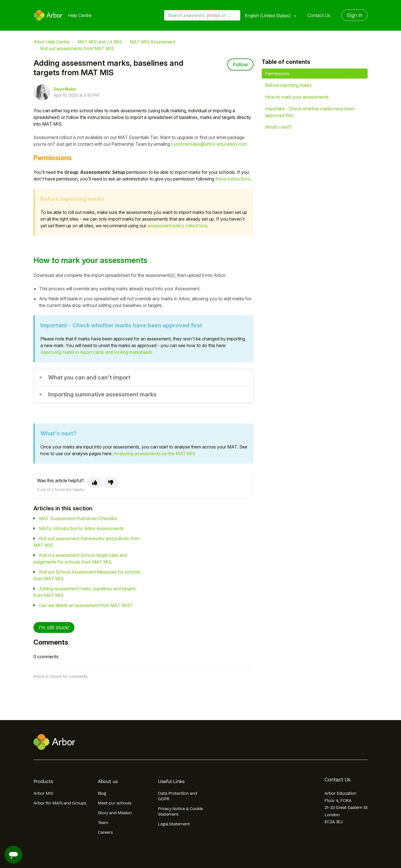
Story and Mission (115, 813)
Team (103, 822)
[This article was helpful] (95, 483)
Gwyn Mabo (65, 89)
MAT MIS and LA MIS (100, 42)
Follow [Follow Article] (240, 64)
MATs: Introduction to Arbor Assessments (81, 528)
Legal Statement (174, 824)
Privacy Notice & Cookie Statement (180, 811)
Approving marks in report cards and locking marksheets (96, 352)
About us (108, 781)
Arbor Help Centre (52, 42)
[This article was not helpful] (111, 483)
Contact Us (319, 15)
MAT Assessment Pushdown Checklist (78, 518)
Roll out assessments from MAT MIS (77, 48)
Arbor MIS (43, 793)
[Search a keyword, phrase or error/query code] (202, 15)
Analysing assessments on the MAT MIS (154, 453)
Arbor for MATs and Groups (60, 803)
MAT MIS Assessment (152, 42)
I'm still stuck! (54, 627)
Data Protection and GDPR (177, 796)
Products (43, 781)
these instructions (233, 179)
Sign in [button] (354, 15)
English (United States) (268, 16)
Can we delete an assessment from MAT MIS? (86, 605)
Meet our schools (114, 803)
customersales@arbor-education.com (209, 144)
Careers (105, 832)
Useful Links (171, 781)
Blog (102, 793)
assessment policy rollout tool (177, 226)
